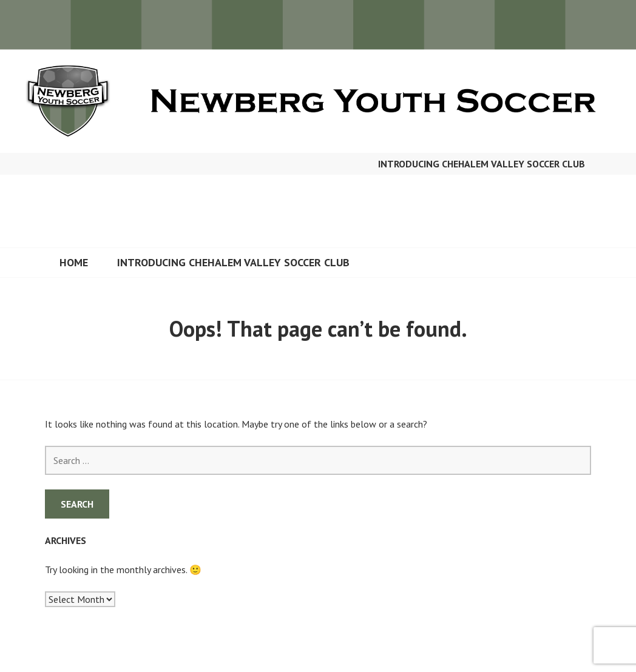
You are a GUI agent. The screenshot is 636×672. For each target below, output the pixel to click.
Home (74, 262)
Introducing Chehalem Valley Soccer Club (482, 164)
